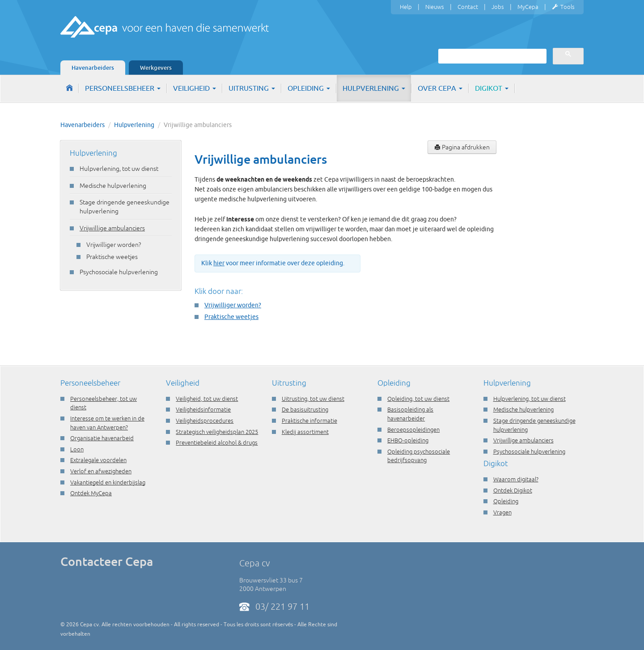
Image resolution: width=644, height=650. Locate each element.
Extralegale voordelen (98, 460)
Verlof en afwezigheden (101, 471)
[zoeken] (491, 56)
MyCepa (528, 7)
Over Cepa (440, 88)
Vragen (502, 512)
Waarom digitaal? (516, 479)
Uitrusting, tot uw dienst (313, 399)
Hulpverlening (374, 88)
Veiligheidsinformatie (203, 409)
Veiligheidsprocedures (205, 421)
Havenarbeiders (93, 68)
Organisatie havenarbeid (102, 438)
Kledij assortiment (305, 432)
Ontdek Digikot (513, 490)
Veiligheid (195, 88)
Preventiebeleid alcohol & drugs (217, 442)
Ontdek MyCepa (91, 493)
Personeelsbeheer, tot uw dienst (104, 403)
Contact (468, 7)
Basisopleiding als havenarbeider (410, 414)
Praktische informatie (309, 421)
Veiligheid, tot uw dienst (207, 399)
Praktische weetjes (112, 257)
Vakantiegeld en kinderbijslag (108, 482)
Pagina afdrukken (462, 147)
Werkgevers (156, 68)
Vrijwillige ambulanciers (112, 228)
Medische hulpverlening (113, 186)
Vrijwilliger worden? (114, 245)
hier (219, 263)
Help (406, 7)
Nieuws (435, 7)
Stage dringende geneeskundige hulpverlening (125, 207)
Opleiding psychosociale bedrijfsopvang (419, 456)
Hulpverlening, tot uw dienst (119, 169)
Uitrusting (252, 88)
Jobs (498, 7)
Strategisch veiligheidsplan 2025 (217, 432)
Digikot (492, 88)
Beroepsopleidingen (413, 429)
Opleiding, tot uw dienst (418, 399)
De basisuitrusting (305, 409)
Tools (563, 7)
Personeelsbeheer (123, 88)
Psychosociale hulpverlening (119, 272)
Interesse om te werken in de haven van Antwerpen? (107, 423)
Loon (77, 449)
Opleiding (309, 88)
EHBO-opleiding (408, 440)
